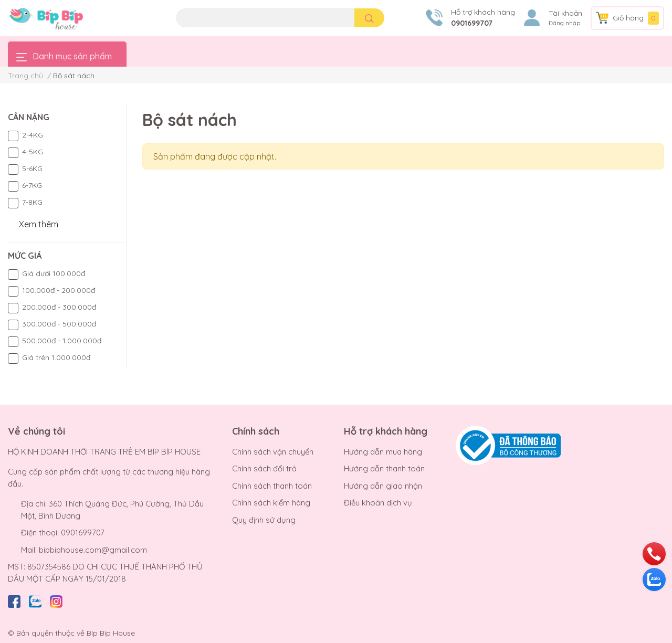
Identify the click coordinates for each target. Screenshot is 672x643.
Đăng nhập (564, 23)
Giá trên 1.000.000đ (56, 357)
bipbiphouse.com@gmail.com (93, 550)
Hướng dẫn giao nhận (383, 486)
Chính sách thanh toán (272, 486)
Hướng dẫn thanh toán (384, 468)
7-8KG (32, 202)
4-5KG (33, 152)
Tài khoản (565, 13)
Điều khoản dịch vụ (378, 503)
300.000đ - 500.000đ (59, 324)
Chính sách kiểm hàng (271, 503)
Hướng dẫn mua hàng (383, 452)
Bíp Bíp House (111, 633)
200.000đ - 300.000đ (59, 307)
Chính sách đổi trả (264, 468)
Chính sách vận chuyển (273, 452)
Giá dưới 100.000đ (54, 273)
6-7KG (32, 185)
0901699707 (472, 23)
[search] (369, 18)
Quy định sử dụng (264, 520)
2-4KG (33, 135)
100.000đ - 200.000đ (59, 290)
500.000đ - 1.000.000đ (62, 341)
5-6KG (32, 168)
